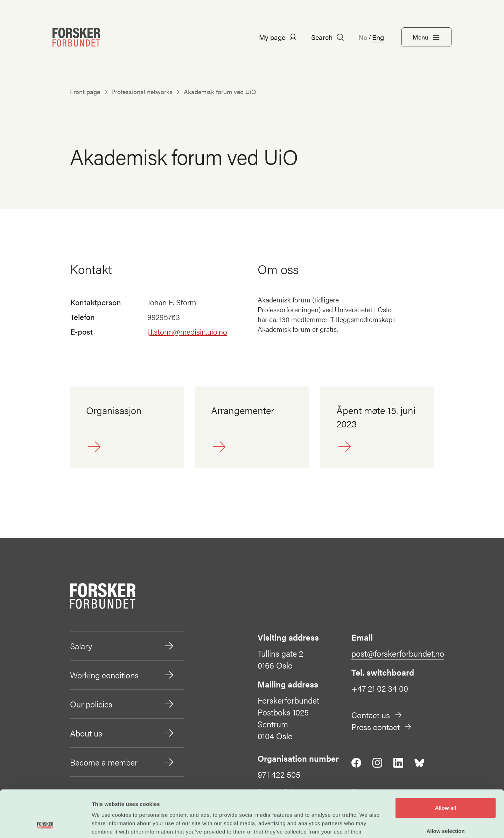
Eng (378, 37)
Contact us (377, 715)
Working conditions (122, 675)
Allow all (446, 764)
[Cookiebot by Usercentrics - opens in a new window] (45, 824)
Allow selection (445, 787)
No (363, 37)
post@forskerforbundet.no (398, 653)
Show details (367, 824)
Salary (122, 646)
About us (122, 733)
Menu (426, 37)
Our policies (122, 704)
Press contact (382, 727)
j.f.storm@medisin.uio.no (187, 331)
